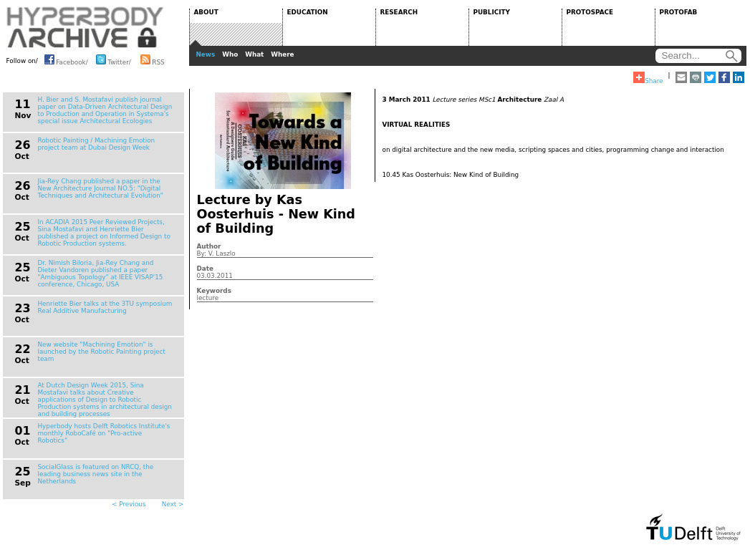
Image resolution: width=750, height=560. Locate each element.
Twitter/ (114, 59)
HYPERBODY (85, 27)
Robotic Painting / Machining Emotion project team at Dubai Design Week (97, 144)
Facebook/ (66, 59)
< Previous (129, 504)
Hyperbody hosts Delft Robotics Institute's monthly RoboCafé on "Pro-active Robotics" (104, 433)
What (254, 54)
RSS (153, 59)
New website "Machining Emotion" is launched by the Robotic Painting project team (102, 352)
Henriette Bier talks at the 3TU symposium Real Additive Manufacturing (105, 307)
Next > (173, 504)
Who (230, 54)
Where (282, 54)
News (206, 54)
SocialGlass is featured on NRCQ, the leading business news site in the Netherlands (96, 474)
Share (648, 78)
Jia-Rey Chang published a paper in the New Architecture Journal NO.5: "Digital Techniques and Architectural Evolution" (101, 188)
